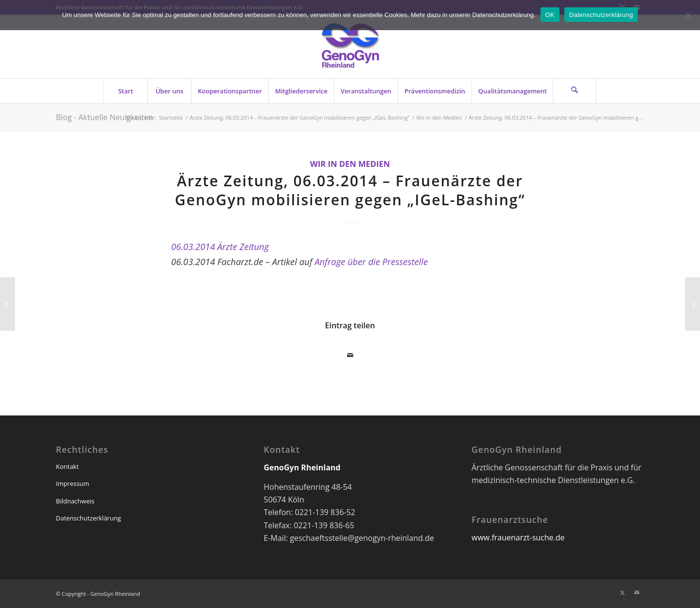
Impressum (73, 483)
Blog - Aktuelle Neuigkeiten (105, 117)
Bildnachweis (75, 501)
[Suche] (575, 91)
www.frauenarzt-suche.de (518, 537)
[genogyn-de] (350, 47)
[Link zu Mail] (637, 592)
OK (550, 15)
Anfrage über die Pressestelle (371, 261)
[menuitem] (125, 91)
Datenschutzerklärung (88, 518)
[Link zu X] (622, 592)
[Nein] (688, 15)
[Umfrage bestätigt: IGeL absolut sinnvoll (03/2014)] (692, 304)
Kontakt (67, 466)
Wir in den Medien (350, 164)
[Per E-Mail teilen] (350, 355)
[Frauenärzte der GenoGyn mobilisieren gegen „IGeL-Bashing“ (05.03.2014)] (8, 304)
